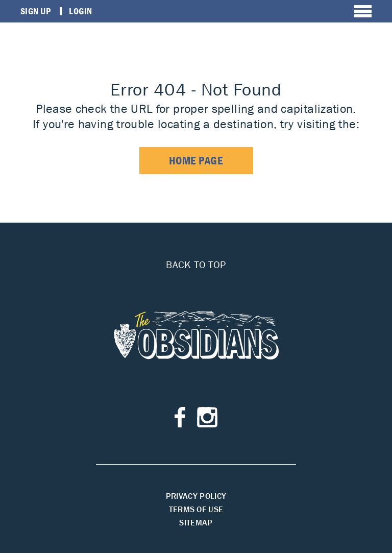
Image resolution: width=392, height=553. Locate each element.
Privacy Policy (196, 496)
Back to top (196, 265)
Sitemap (196, 522)
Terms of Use (196, 509)
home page (196, 161)
